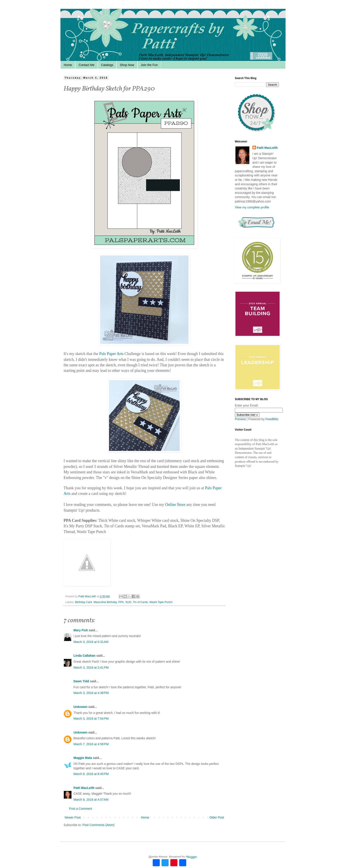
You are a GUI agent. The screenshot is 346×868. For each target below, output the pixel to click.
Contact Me (86, 65)
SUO (128, 602)
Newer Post (73, 817)
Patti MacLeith (84, 788)
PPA (121, 602)
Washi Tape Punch (161, 602)
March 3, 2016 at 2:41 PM (91, 668)
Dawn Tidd (81, 681)
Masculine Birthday (105, 602)
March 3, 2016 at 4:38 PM (91, 693)
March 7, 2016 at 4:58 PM (91, 744)
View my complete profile (252, 207)
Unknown (80, 707)
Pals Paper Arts (111, 354)
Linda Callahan (85, 656)
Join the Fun (149, 65)
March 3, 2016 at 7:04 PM (91, 719)
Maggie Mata (83, 758)
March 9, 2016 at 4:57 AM (91, 800)
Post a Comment (81, 809)
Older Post (217, 817)
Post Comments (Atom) (99, 825)
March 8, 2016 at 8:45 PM (91, 774)
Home (68, 65)
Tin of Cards (140, 602)
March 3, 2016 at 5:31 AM (91, 642)
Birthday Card (84, 602)
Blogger (191, 857)
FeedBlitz (272, 419)
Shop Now (127, 65)
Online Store (175, 505)
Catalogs (107, 65)
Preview (240, 419)
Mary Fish (81, 630)
